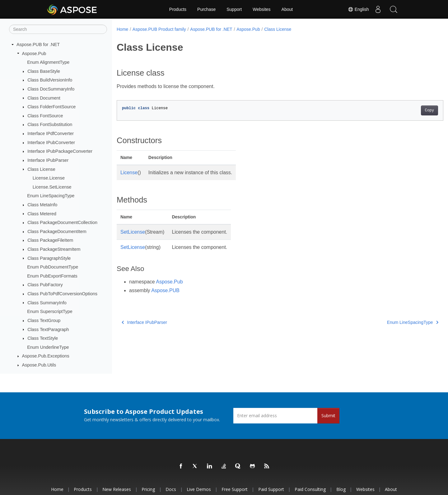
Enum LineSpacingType (51, 196)
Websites (261, 9)
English (358, 9)
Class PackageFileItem (50, 240)
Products (178, 9)
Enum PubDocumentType (53, 267)
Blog (341, 489)
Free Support (235, 489)
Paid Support (271, 489)
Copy (407, 110)
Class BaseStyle (44, 71)
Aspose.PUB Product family (159, 29)
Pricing (148, 489)
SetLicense (133, 232)
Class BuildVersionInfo (50, 80)
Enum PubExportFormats (52, 276)
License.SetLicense (52, 187)
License (129, 173)
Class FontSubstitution (50, 124)
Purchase (206, 9)
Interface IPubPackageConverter (60, 151)
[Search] (58, 29)
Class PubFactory (45, 285)
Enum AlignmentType (48, 62)
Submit (328, 416)
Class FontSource (45, 116)
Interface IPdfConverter (51, 133)
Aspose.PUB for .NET (38, 44)
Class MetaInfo (42, 205)
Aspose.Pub (34, 54)
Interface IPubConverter (51, 142)
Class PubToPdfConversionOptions (62, 294)
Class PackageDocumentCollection (62, 222)
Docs (171, 489)
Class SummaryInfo (47, 303)
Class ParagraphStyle (49, 258)
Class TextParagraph (48, 329)
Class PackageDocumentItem (57, 231)
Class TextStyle (43, 338)
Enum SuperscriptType (50, 311)
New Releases (117, 489)
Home (122, 29)
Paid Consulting (310, 489)
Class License (41, 169)
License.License (49, 178)
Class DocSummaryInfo (51, 89)
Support (234, 9)
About (287, 9)
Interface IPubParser (48, 160)
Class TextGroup (44, 320)
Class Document (44, 98)
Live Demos (199, 489)
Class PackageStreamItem (54, 249)
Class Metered (42, 214)
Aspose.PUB (165, 290)
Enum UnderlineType (48, 347)
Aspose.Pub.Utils (39, 365)
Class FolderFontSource (51, 107)
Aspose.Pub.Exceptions (46, 356)
